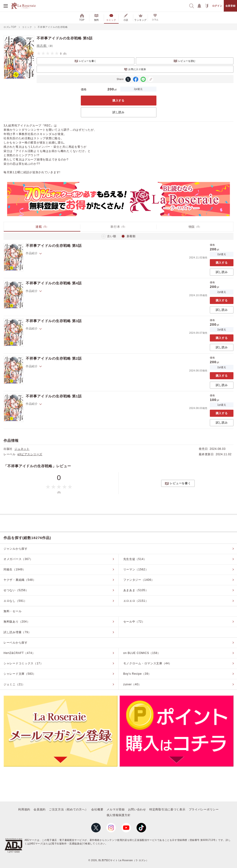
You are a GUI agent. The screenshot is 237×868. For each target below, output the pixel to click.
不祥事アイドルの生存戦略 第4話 (54, 283)
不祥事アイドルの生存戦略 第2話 (54, 358)
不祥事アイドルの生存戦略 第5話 (54, 246)
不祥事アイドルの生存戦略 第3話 (54, 321)
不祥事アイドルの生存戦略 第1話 (54, 396)
